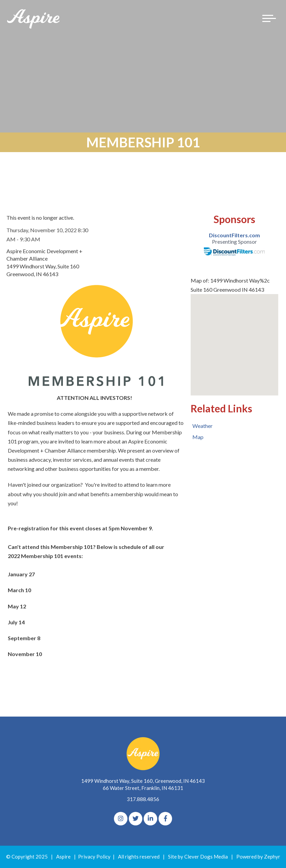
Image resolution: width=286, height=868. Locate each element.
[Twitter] (136, 819)
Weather (202, 426)
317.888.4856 (143, 799)
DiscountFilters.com (234, 235)
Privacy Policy (94, 857)
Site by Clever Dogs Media (198, 857)
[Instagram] (121, 819)
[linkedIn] (150, 819)
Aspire (63, 857)
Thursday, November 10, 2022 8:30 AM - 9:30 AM (47, 235)
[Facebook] (165, 819)
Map (198, 437)
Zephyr (272, 857)
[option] (234, 244)
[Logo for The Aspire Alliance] (34, 18)
